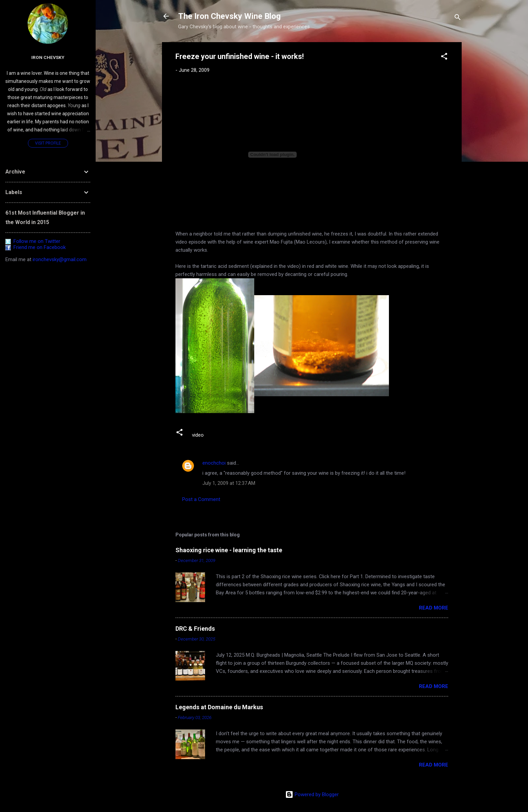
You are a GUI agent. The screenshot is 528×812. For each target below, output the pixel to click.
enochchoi (214, 463)
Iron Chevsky (48, 57)
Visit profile (48, 143)
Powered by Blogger (312, 794)
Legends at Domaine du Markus (219, 707)
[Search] (458, 18)
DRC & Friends (195, 629)
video (198, 435)
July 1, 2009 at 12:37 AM (229, 483)
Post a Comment (201, 499)
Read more (434, 608)
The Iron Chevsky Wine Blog (229, 16)
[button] (444, 57)
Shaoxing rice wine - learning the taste (229, 550)
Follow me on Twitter (33, 241)
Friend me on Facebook (36, 247)
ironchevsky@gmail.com (60, 259)
